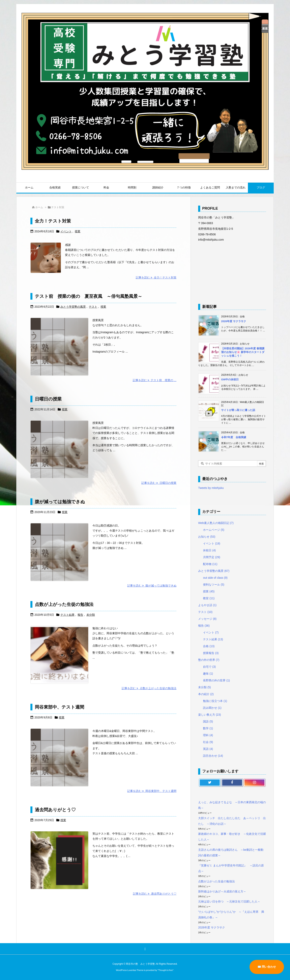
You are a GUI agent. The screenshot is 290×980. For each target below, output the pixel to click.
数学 (208, 728)
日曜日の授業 (48, 399)
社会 (208, 742)
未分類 (91, 615)
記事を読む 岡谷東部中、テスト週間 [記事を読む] (152, 791)
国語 (208, 721)
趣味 (208, 674)
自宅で (209, 667)
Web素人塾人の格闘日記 (216, 523)
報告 (80, 615)
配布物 (210, 564)
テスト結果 (67, 615)
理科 (208, 735)
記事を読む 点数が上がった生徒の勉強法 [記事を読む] (149, 688)
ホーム (39, 207)
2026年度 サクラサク (234, 321)
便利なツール (214, 585)
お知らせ (207, 537)
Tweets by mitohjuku (211, 488)
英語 (208, 749)
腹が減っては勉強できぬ (60, 502)
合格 (209, 646)
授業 (78, 231)
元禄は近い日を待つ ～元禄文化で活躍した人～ (229, 901)
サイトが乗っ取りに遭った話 (238, 410)
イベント (66, 231)
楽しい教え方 (210, 715)
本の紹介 (206, 694)
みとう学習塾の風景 (73, 307)
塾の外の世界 (209, 660)
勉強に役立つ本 (215, 701)
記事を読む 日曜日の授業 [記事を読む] (159, 483)
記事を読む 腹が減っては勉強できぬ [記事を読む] (152, 586)
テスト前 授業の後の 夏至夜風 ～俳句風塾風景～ (89, 296)
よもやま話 (207, 605)
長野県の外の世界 (216, 680)
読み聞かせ (212, 708)
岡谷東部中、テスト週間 (60, 707)
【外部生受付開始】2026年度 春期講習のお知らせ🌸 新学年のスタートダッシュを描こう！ (243, 352)
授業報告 (211, 653)
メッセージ (207, 619)
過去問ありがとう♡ (55, 810)
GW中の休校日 (230, 379)
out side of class (215, 578)
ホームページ (214, 530)
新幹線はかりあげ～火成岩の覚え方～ (222, 891)
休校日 (209, 550)
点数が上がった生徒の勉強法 (64, 604)
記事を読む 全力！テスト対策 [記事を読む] (156, 277)
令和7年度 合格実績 (234, 437)
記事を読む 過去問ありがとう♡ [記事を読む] (155, 894)
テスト (93, 307)
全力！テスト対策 (53, 221)
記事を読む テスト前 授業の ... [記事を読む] (155, 380)
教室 (209, 598)
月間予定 (212, 557)
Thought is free (165, 970)
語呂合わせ (213, 756)
